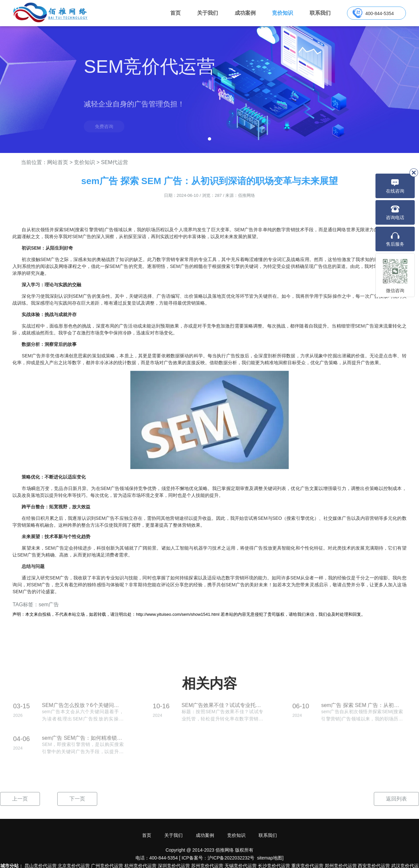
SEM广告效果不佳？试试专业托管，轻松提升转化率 (223, 708)
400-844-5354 (380, 13)
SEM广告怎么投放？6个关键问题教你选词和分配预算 (83, 708)
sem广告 (49, 604)
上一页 (20, 799)
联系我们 (320, 13)
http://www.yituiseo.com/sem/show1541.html (178, 614)
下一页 (77, 799)
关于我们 (208, 13)
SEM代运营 (114, 162)
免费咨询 (104, 126)
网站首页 (58, 162)
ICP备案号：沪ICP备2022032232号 (218, 858)
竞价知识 (282, 13)
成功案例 (245, 13)
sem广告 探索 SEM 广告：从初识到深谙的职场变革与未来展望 (362, 708)
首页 (175, 13)
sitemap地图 (270, 858)
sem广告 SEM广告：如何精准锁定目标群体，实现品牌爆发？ (83, 741)
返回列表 (396, 799)
